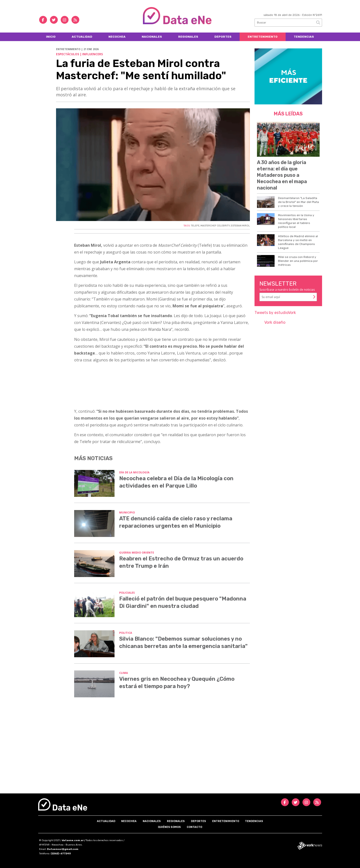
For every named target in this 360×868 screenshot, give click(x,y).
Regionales (188, 37)
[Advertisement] (180, 752)
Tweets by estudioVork (275, 313)
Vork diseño (275, 322)
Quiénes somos (169, 827)
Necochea (117, 37)
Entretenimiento (263, 37)
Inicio (51, 37)
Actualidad (82, 37)
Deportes (223, 37)
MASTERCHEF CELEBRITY (215, 226)
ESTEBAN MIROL (240, 226)
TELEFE (195, 226)
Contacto (194, 827)
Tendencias (304, 37)
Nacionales (152, 37)
